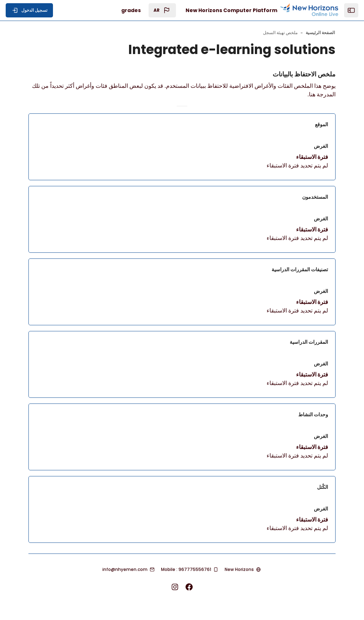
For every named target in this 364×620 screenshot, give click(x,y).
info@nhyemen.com (125, 569)
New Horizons (239, 569)
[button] (162, 10)
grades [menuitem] (131, 10)
